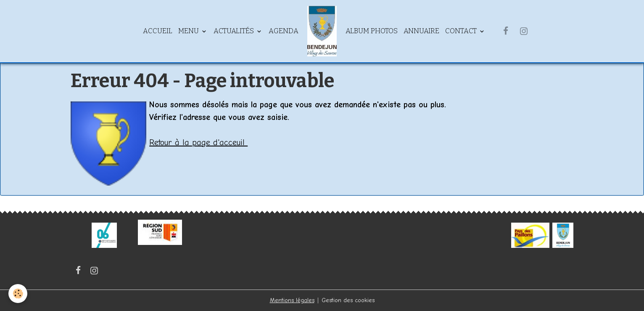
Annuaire (421, 31)
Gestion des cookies (348, 300)
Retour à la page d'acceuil (198, 142)
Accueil (158, 31)
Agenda (284, 31)
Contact (462, 31)
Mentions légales (292, 300)
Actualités (235, 31)
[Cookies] (18, 294)
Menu (189, 31)
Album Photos (372, 31)
